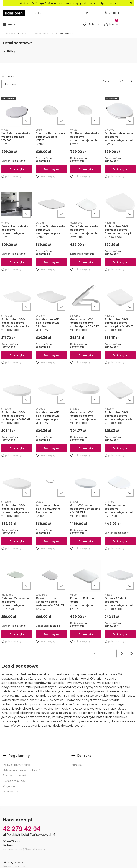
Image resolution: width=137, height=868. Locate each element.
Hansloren (11, 33)
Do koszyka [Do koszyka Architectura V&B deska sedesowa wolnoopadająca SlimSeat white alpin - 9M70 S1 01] (51, 448)
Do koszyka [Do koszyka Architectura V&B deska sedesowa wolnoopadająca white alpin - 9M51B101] (86, 448)
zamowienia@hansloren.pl (24, 849)
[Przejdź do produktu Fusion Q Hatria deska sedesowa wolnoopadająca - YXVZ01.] (51, 204)
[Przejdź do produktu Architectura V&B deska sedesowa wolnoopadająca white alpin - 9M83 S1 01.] (17, 483)
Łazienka (25, 33)
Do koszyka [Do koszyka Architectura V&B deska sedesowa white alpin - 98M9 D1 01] (86, 355)
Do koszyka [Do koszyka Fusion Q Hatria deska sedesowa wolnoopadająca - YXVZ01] (51, 262)
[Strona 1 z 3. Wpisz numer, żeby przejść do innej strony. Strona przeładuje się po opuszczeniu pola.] (115, 81)
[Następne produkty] (122, 653)
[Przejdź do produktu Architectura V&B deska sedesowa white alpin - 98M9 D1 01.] (86, 297)
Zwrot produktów (15, 781)
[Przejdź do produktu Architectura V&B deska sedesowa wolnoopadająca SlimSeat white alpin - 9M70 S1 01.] (51, 390)
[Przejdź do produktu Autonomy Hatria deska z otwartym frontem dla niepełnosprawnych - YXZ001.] (51, 483)
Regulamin (10, 786)
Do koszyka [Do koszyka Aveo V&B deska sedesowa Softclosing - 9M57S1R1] (86, 541)
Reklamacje (10, 792)
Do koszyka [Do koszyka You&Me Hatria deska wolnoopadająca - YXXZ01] (17, 169)
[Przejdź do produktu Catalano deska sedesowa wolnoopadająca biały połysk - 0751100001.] (120, 483)
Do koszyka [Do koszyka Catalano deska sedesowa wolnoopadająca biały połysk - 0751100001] (120, 541)
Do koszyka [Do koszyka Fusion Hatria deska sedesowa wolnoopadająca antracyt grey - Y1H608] (17, 262)
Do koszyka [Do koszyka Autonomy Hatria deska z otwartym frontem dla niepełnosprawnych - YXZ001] (51, 541)
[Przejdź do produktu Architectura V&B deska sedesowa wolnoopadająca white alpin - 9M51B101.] (86, 390)
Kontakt (77, 765)
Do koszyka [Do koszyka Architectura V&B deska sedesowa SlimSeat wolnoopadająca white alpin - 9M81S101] (51, 355)
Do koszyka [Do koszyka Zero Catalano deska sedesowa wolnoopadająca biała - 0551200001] (86, 262)
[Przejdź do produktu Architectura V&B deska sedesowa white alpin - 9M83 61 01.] (17, 390)
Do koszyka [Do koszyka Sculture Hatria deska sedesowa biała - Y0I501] (51, 169)
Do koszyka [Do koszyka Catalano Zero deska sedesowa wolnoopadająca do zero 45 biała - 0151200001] (17, 634)
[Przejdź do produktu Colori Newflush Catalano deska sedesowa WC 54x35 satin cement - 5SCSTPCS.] (51, 576)
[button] (131, 3)
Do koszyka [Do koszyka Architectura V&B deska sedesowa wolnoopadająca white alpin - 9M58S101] (120, 448)
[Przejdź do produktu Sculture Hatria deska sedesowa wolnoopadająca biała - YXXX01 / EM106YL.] (120, 111)
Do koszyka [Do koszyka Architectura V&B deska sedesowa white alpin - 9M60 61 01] (120, 355)
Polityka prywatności (17, 765)
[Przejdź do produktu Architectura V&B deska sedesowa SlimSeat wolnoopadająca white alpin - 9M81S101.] (51, 297)
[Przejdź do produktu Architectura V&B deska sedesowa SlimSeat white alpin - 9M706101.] (17, 297)
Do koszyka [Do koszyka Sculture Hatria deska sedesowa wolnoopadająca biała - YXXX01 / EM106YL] (120, 169)
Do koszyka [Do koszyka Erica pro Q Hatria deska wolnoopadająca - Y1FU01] (86, 634)
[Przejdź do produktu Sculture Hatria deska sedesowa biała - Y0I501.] (51, 111)
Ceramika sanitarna (44, 33)
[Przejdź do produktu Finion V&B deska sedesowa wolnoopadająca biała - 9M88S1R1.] (120, 576)
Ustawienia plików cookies (20, 770)
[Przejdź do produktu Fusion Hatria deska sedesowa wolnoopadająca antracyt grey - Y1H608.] (17, 204)
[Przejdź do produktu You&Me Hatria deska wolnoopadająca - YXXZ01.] (17, 111)
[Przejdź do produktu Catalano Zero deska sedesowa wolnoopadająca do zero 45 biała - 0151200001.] (17, 576)
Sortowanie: (9, 77)
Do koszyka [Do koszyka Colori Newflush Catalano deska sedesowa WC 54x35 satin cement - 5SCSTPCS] (51, 634)
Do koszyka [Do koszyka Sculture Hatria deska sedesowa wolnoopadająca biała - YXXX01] (86, 169)
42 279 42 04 (22, 829)
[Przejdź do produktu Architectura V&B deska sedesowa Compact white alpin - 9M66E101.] (120, 204)
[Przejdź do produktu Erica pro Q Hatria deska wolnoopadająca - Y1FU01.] (86, 576)
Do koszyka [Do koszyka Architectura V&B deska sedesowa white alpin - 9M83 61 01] (17, 448)
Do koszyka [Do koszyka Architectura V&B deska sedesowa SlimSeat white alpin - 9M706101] (17, 355)
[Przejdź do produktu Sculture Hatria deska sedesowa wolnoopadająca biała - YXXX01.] (86, 111)
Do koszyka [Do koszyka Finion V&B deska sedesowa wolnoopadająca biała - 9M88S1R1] (120, 634)
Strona (107, 81)
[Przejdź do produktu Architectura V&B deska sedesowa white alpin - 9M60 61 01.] (120, 297)
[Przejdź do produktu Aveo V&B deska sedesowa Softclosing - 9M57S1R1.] (86, 483)
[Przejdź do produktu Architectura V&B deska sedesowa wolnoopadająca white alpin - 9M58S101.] (120, 390)
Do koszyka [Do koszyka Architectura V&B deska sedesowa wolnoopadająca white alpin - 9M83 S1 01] (17, 541)
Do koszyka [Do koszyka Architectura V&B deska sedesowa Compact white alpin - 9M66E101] (120, 262)
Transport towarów (16, 776)
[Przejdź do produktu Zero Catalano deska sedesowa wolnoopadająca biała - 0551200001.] (86, 204)
